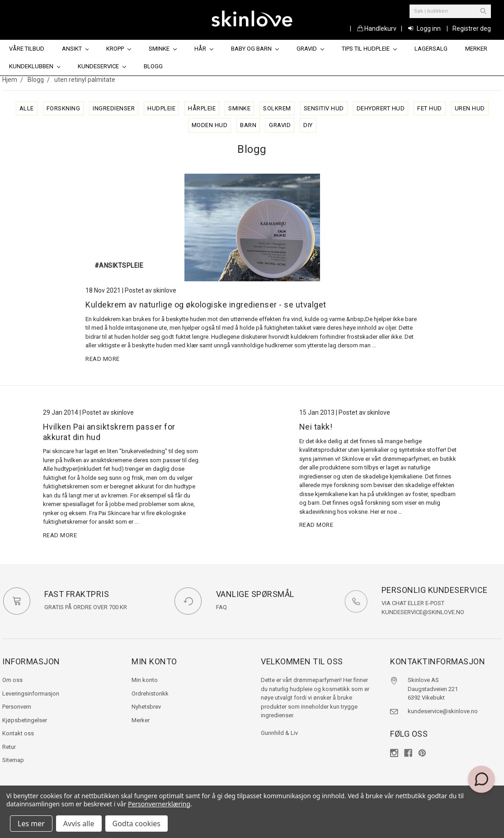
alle (27, 108)
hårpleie (202, 108)
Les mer (31, 824)
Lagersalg (431, 49)
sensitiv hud (324, 108)
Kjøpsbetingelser (25, 720)
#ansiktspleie (119, 265)
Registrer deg (472, 28)
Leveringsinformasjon (31, 694)
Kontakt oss (18, 733)
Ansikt (75, 49)
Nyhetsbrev (146, 707)
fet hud (430, 108)
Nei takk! (316, 427)
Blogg (153, 66)
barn (248, 125)
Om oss (12, 680)
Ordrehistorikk (150, 694)
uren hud (470, 108)
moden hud (210, 125)
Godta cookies (137, 824)
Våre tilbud (27, 49)
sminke (239, 108)
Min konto (145, 680)
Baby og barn (255, 49)
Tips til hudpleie (369, 49)
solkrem (277, 108)
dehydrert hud (381, 108)
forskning (64, 108)
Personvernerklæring (159, 804)
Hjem (10, 80)
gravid (280, 125)
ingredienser (114, 108)
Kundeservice (102, 66)
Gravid (310, 49)
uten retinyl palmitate (85, 80)
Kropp (119, 49)
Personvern (17, 707)
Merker (476, 49)
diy (308, 125)
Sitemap (13, 760)
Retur (9, 747)
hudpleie (161, 108)
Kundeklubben (35, 66)
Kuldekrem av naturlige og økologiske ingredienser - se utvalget (206, 305)
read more (103, 359)
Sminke (163, 49)
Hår (204, 49)
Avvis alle (79, 824)
